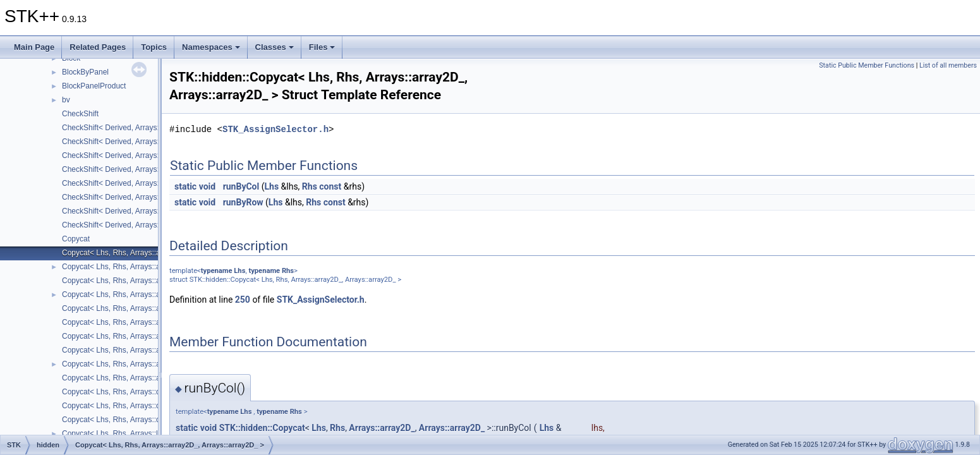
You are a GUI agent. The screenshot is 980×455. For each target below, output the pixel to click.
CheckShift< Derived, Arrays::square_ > (129, 197)
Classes (275, 47)
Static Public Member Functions (867, 65)
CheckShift (80, 114)
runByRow (243, 202)
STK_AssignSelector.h (275, 129)
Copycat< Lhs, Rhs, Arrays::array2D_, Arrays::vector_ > (155, 378)
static (185, 186)
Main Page (34, 47)
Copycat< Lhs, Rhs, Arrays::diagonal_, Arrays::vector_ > (156, 420)
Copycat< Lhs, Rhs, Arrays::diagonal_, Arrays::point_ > (154, 406)
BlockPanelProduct (94, 86)
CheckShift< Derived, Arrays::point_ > (125, 183)
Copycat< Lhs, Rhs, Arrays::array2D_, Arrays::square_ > (156, 322)
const (330, 186)
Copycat (76, 239)
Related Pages (98, 47)
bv (66, 100)
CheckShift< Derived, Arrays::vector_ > (127, 225)
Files (322, 47)
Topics (154, 47)
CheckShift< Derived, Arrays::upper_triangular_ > (144, 211)
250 (243, 300)
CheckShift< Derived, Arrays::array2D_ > (130, 128)
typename (217, 271)
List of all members (948, 65)
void (207, 186)
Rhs (310, 186)
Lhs (271, 186)
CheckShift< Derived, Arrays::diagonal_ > (131, 142)
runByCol (241, 186)
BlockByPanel (85, 72)
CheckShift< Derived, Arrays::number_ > (130, 169)
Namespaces (211, 47)
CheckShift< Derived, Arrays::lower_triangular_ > (144, 155)
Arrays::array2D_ (382, 428)
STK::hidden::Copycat (262, 428)
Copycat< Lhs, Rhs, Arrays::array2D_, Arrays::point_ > (153, 308)
